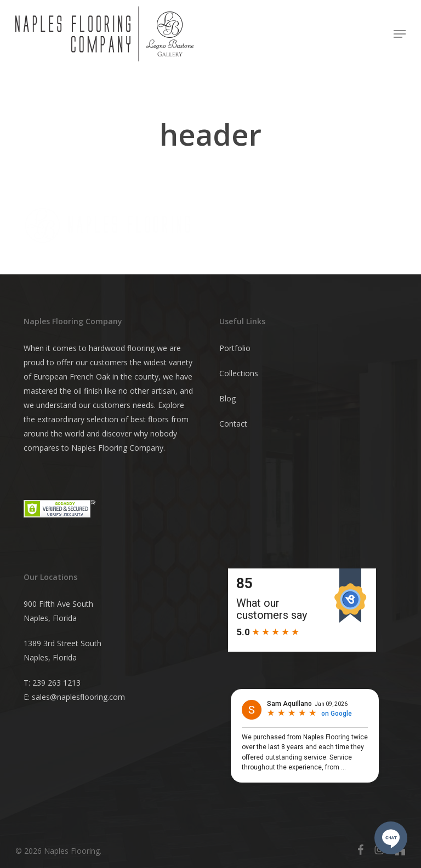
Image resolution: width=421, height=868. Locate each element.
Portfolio (235, 348)
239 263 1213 (56, 683)
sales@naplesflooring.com (78, 697)
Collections (239, 373)
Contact (233, 424)
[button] (400, 34)
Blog (227, 398)
